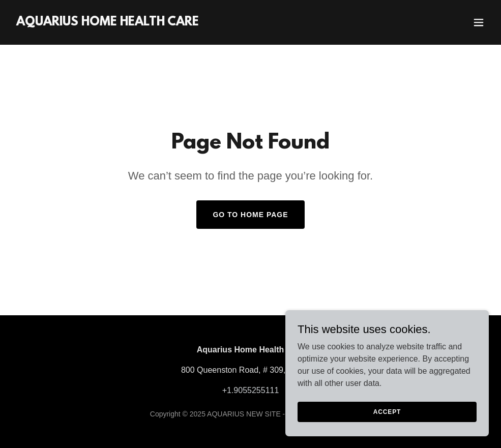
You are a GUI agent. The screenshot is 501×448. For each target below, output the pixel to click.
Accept (387, 426)
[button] (479, 22)
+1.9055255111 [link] (251, 390)
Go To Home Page (250, 215)
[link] (108, 23)
